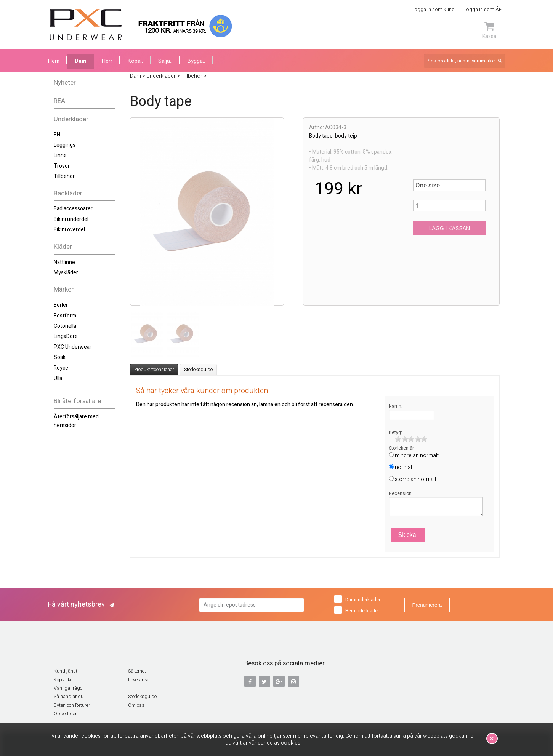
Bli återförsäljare (77, 401)
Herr (107, 61)
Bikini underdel (71, 219)
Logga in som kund (433, 9)
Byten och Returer (72, 705)
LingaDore (66, 336)
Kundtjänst (66, 671)
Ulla (58, 378)
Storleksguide (198, 370)
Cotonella (65, 326)
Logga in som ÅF (482, 9)
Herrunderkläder (357, 610)
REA (59, 101)
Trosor (62, 166)
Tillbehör (64, 176)
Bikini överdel (69, 230)
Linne (60, 155)
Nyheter (65, 82)
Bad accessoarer (73, 209)
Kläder (63, 247)
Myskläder (66, 273)
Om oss (136, 705)
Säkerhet (137, 671)
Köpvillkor (64, 680)
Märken (64, 289)
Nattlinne (64, 262)
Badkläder (68, 193)
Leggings (65, 145)
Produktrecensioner (154, 370)
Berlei (60, 305)
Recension (400, 493)
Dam (81, 61)
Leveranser (139, 680)
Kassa (489, 30)
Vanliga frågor (69, 688)
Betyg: (395, 432)
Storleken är (401, 448)
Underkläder (71, 119)
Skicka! (408, 535)
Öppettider (65, 714)
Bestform (65, 316)
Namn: (396, 406)
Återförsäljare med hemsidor (76, 421)
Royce (61, 368)
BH (57, 135)
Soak (60, 357)
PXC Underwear (73, 347)
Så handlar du (69, 697)
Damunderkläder (357, 599)
